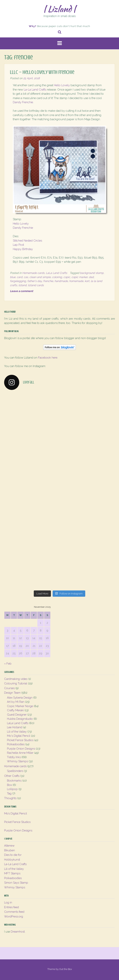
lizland (23, 285)
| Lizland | (60, 9)
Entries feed (12, 907)
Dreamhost (18, 932)
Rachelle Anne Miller (20, 753)
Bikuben (10, 850)
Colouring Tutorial (16, 683)
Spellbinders (15, 771)
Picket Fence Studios (20, 740)
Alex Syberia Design (20, 698)
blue (13, 277)
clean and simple (40, 277)
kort (87, 281)
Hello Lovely (62, 85)
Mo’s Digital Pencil (16, 813)
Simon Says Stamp (16, 883)
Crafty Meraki (15, 710)
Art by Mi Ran (16, 702)
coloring (57, 277)
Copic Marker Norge (20, 706)
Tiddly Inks (14, 757)
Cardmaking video (16, 679)
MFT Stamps (12, 873)
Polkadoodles (16, 744)
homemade (76, 281)
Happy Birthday (23, 249)
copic (67, 277)
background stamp (92, 273)
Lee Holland (15, 727)
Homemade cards (33, 273)
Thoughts (10, 798)
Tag (9, 793)
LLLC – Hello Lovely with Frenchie (42, 72)
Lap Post (18, 245)
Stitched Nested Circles (27, 241)
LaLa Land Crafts (56, 273)
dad (91, 277)
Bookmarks (14, 781)
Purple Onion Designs (21, 749)
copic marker (79, 277)
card (20, 277)
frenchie (48, 281)
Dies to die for (13, 855)
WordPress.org (14, 916)
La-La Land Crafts (35, 90)
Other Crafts (12, 776)
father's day (35, 281)
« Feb (8, 664)
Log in (8, 903)
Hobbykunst (12, 860)
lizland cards (36, 285)
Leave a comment (21, 291)
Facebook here (48, 358)
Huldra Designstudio (20, 719)
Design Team (12, 693)
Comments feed (14, 912)
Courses (9, 688)
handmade (61, 281)
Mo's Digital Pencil (19, 736)
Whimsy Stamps (17, 761)
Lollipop (12, 789)
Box (9, 785)
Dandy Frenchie (23, 102)
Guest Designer (17, 715)
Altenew (9, 846)
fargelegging (18, 281)
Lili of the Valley (17, 732)
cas (26, 277)
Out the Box (66, 969)
